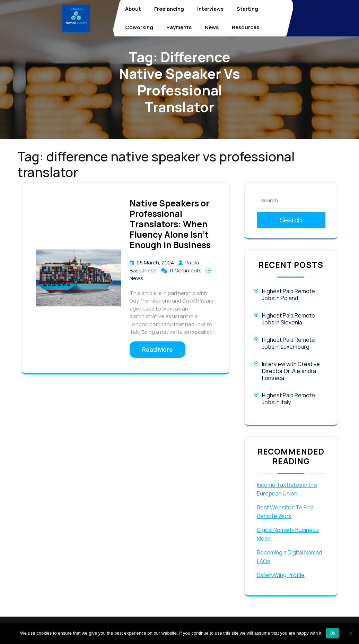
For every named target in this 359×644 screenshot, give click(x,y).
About (133, 9)
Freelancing (169, 9)
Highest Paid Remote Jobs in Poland (288, 295)
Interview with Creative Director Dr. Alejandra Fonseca (291, 371)
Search (291, 220)
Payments (179, 27)
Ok (332, 633)
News (212, 27)
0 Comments (186, 270)
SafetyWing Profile (281, 575)
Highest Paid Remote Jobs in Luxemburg (288, 343)
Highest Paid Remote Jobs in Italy (288, 399)
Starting (247, 9)
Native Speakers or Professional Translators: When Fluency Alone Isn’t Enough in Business (170, 224)
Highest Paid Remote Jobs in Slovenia (288, 319)
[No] (350, 633)
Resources (246, 27)
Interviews (210, 9)
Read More (157, 350)
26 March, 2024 (156, 262)
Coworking (139, 27)
